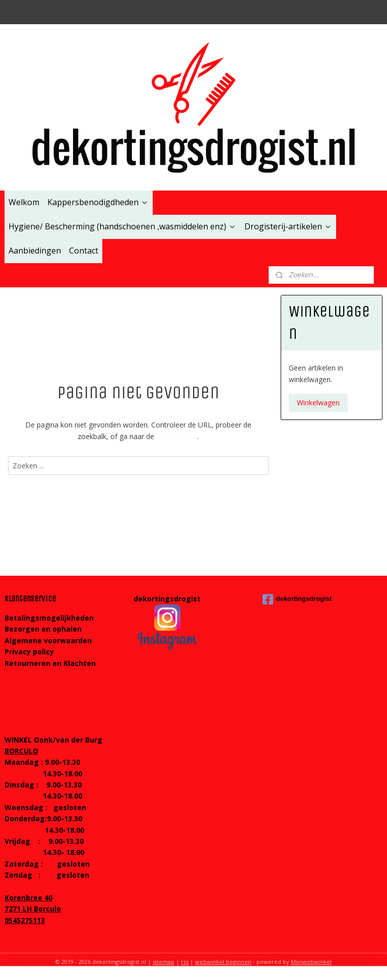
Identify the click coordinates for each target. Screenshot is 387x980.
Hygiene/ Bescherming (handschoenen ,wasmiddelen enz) (122, 226)
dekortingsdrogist (297, 599)
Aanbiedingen (35, 251)
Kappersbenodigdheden (98, 202)
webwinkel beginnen (223, 962)
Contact (84, 251)
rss (185, 962)
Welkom (24, 202)
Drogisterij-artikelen (288, 226)
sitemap (164, 962)
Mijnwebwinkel (311, 962)
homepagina (177, 436)
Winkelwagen (318, 403)
